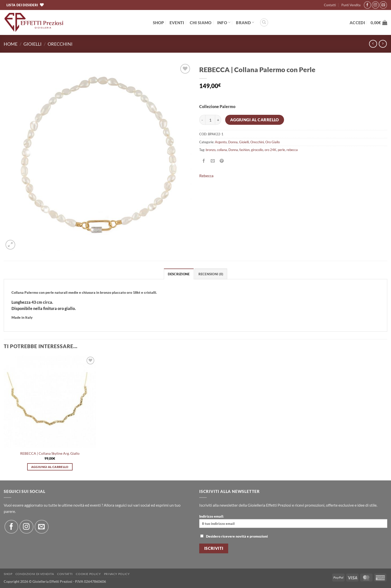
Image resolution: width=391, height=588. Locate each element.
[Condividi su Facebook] (204, 161)
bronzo (211, 150)
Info (224, 22)
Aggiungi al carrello (255, 120)
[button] (357, 23)
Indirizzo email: (293, 521)
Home (11, 44)
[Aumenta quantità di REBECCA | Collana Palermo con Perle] (218, 120)
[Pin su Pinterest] (222, 161)
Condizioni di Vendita (35, 574)
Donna (233, 142)
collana (222, 150)
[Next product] (373, 44)
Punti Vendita (351, 5)
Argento (221, 142)
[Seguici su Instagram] (375, 5)
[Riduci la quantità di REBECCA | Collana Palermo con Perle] (202, 120)
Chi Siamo (201, 23)
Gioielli (33, 44)
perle (281, 150)
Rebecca (206, 176)
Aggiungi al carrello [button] (50, 467)
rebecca (292, 150)
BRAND (245, 22)
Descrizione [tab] (179, 274)
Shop (158, 23)
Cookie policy (88, 574)
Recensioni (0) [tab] (211, 274)
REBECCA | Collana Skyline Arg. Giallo (50, 453)
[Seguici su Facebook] (367, 5)
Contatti (330, 5)
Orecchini (60, 44)
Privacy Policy (117, 574)
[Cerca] (264, 22)
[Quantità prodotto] (210, 120)
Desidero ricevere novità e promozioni (234, 536)
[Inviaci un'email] (383, 5)
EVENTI (177, 23)
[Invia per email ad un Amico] (213, 161)
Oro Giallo (273, 142)
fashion (244, 150)
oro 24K (270, 150)
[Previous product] (383, 44)
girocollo (257, 150)
